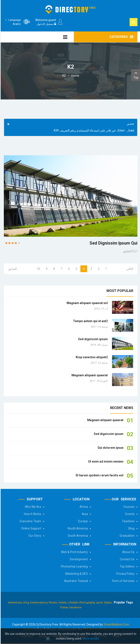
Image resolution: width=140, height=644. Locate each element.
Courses (128, 507)
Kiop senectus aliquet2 (91, 357)
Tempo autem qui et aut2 (90, 321)
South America (77, 536)
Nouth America (77, 528)
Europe (82, 521)
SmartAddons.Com (116, 624)
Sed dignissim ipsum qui (113, 243)
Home (74, 76)
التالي (129, 269)
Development (78, 559)
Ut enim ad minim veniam (105, 461)
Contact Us (127, 559)
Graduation (126, 536)
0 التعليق (128, 251)
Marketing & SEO (76, 574)
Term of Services (122, 581)
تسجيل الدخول (46, 24)
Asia (84, 514)
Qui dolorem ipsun (110, 448)
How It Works (32, 514)
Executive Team (30, 521)
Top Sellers (126, 566)
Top (135, 75)
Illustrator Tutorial (75, 581)
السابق (12, 269)
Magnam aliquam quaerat (89, 375)
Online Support (31, 528)
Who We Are (32, 507)
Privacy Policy (125, 574)
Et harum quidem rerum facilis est (99, 475)
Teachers (128, 521)
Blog (131, 528)
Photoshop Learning (74, 566)
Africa (83, 507)
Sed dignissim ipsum (92, 339)
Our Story (34, 536)
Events (129, 514)
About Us (128, 552)
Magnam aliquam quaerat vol (87, 303)
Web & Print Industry (74, 552)
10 (38, 269)
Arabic (12, 22)
